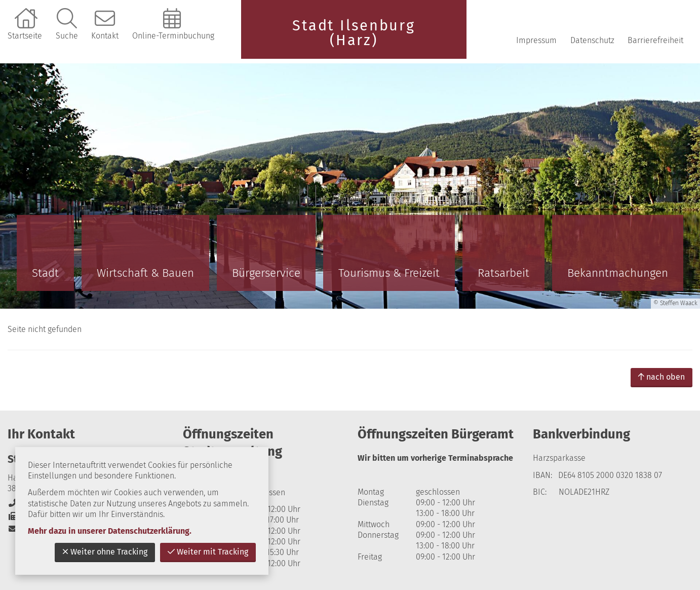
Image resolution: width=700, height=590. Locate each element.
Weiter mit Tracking (208, 552)
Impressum (536, 40)
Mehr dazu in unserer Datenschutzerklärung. (110, 531)
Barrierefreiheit (655, 40)
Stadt (45, 273)
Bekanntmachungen (618, 273)
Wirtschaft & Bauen (145, 273)
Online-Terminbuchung (173, 36)
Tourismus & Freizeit (389, 273)
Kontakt (105, 36)
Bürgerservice (266, 273)
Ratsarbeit (503, 273)
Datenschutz (592, 40)
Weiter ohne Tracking (105, 552)
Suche (67, 36)
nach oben (662, 377)
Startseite (25, 36)
